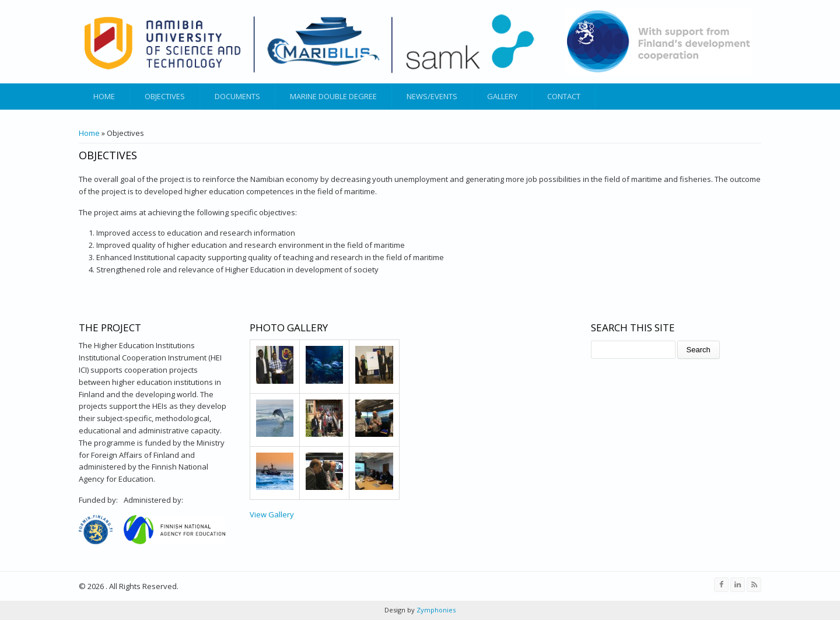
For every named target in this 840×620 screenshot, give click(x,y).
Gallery (502, 96)
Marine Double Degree (333, 96)
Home (104, 96)
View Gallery (272, 514)
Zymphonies (435, 610)
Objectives (165, 96)
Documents (237, 96)
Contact (564, 96)
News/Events (432, 96)
